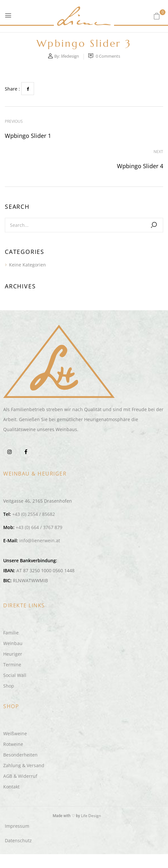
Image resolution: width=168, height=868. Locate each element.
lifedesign (70, 56)
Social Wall (15, 675)
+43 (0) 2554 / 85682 (34, 514)
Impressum (17, 826)
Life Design (91, 816)
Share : (12, 89)
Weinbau (13, 643)
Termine (12, 665)
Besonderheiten (20, 755)
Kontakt (11, 787)
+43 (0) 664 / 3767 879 (39, 527)
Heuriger (13, 654)
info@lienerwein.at (40, 540)
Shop (9, 686)
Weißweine (15, 733)
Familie (11, 633)
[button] (157, 16)
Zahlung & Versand (24, 765)
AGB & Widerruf (20, 776)
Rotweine (13, 744)
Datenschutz (18, 840)
